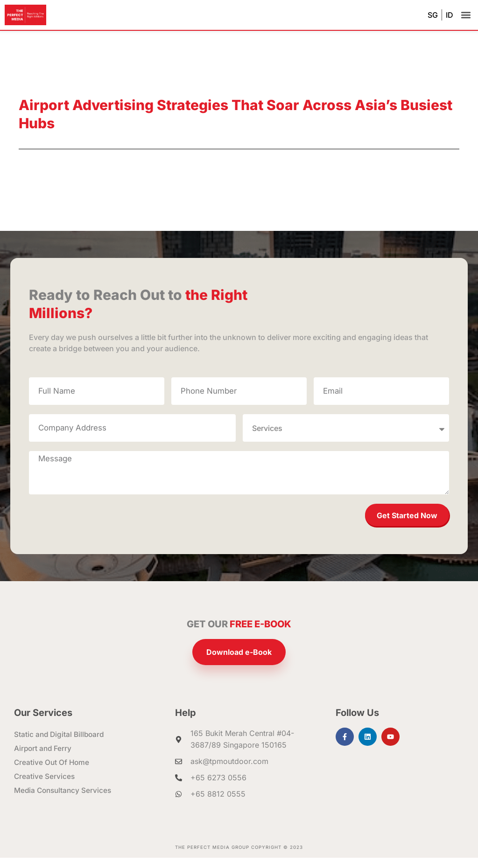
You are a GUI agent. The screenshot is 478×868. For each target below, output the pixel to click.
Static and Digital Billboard (60, 745)
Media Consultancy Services (65, 801)
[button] (466, 15)
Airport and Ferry (44, 759)
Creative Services (45, 787)
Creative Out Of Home (53, 773)
